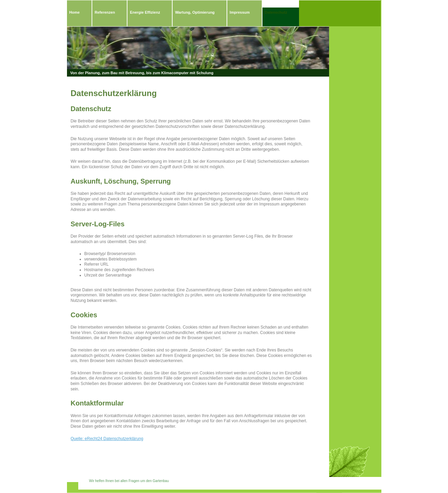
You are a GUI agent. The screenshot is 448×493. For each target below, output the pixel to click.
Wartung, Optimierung (195, 12)
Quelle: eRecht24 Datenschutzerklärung (107, 439)
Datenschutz (276, 12)
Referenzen (105, 12)
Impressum (240, 12)
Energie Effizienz (145, 12)
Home (75, 12)
